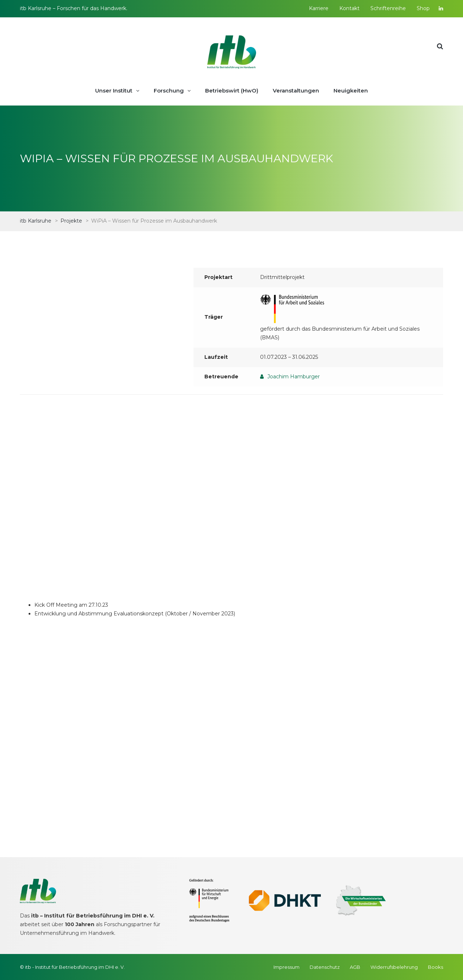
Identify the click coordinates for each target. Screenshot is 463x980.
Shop (423, 8)
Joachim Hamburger (294, 377)
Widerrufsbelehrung (394, 967)
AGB (355, 967)
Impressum (286, 967)
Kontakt (349, 8)
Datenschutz (325, 967)
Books (436, 967)
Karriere (319, 8)
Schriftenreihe (388, 8)
